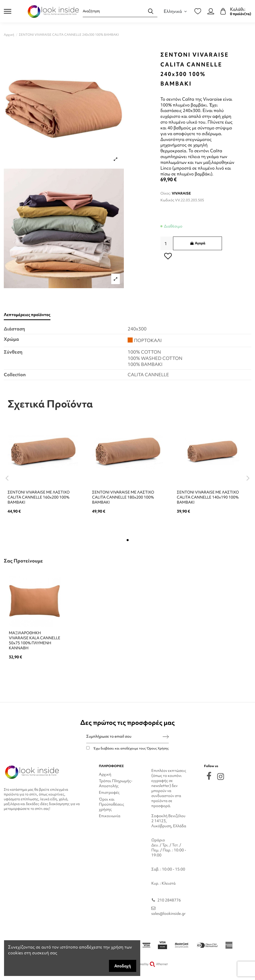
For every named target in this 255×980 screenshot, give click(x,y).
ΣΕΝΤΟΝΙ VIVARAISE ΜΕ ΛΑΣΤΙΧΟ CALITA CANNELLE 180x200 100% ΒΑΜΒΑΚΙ (123, 497)
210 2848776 (169, 900)
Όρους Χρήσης (158, 748)
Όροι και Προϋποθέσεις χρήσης (111, 804)
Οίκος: (166, 193)
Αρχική (105, 774)
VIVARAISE (181, 193)
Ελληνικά (176, 11)
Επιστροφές (109, 793)
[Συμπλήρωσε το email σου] (124, 737)
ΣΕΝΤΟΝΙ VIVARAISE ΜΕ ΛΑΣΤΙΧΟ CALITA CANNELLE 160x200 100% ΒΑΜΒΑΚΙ (39, 497)
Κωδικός (167, 200)
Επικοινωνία (110, 816)
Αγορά (197, 243)
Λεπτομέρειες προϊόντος (27, 315)
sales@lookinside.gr (168, 914)
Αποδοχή (123, 966)
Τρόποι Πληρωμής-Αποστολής (116, 783)
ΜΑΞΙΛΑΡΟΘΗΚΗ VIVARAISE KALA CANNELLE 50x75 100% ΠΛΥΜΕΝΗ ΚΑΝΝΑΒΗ (35, 640)
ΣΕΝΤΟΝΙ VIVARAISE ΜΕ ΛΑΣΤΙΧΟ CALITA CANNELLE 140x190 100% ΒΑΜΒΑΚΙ (208, 497)
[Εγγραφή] (166, 737)
